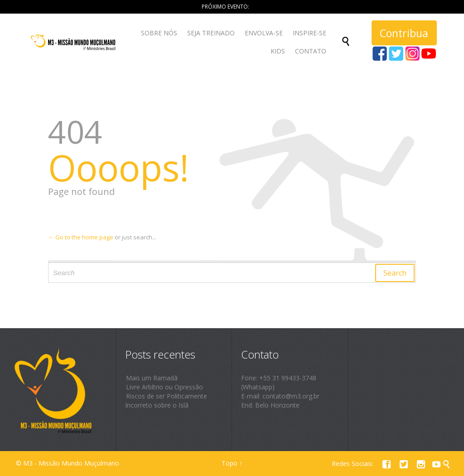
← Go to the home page (81, 237)
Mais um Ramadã (152, 378)
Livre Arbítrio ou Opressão (164, 387)
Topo (230, 463)
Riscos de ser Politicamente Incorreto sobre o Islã (166, 401)
